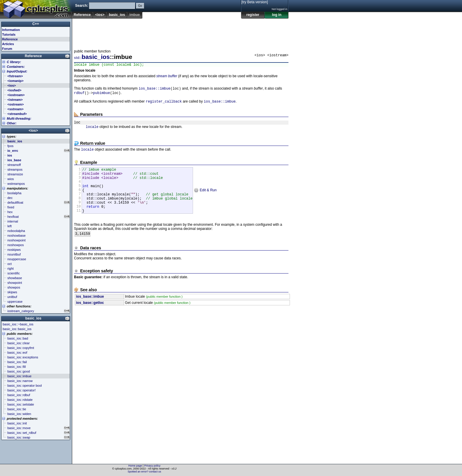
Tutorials (9, 34)
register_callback (164, 104)
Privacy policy (152, 466)
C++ (36, 24)
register (253, 15)
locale (92, 131)
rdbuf (79, 95)
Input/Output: (17, 71)
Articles (8, 44)
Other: (12, 123)
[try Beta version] (255, 2)
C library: (14, 62)
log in (277, 15)
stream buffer (167, 77)
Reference (82, 15)
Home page (135, 466)
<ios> (100, 15)
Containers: (16, 67)
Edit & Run (205, 200)
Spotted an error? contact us (144, 472)
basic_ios (117, 15)
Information (11, 30)
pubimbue (102, 95)
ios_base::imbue (154, 90)
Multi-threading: (19, 118)
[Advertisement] (181, 32)
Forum (7, 49)
